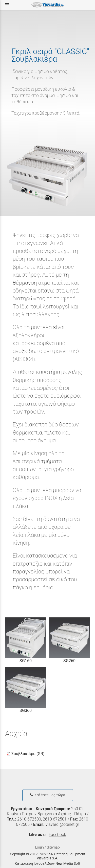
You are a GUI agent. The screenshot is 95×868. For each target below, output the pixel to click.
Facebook (57, 835)
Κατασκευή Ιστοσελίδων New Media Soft (48, 863)
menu (7, 5)
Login (40, 847)
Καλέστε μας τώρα (48, 795)
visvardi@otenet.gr (62, 824)
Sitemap (53, 847)
